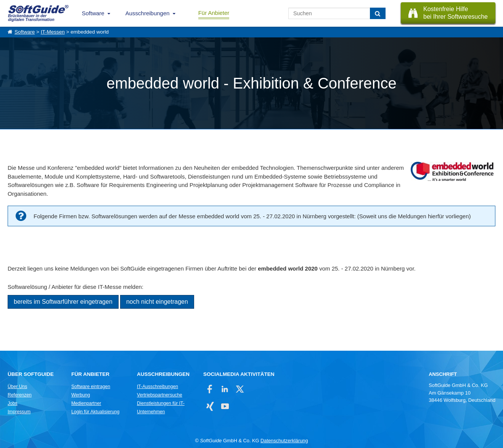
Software (93, 13)
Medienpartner (86, 403)
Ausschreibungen (148, 13)
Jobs (13, 403)
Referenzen (20, 395)
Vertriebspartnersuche (160, 395)
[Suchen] (378, 13)
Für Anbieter (214, 13)
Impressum (19, 412)
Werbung (81, 395)
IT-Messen (53, 32)
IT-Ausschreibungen (157, 387)
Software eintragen (91, 387)
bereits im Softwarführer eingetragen (63, 302)
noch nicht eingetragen (157, 302)
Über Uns (17, 387)
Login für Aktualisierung (95, 412)
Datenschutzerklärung (284, 441)
